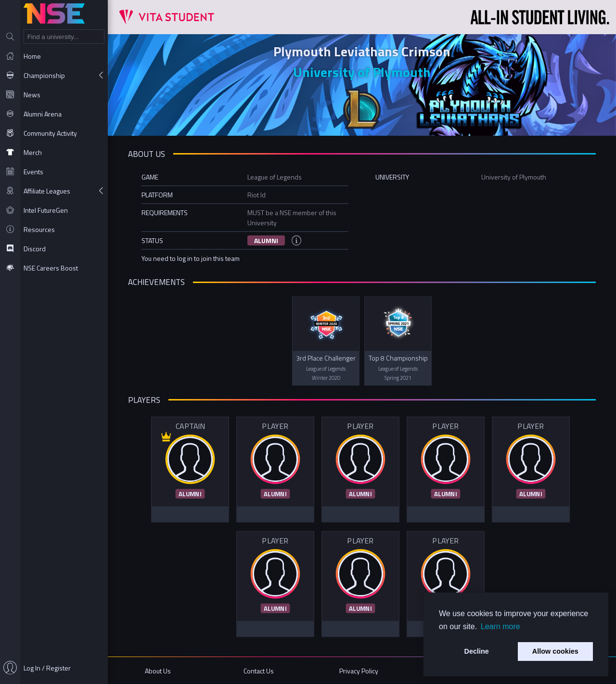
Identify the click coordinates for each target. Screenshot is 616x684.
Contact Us (259, 671)
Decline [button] (477, 651)
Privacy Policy (359, 671)
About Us (158, 671)
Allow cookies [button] (555, 651)
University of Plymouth (362, 72)
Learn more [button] (500, 626)
